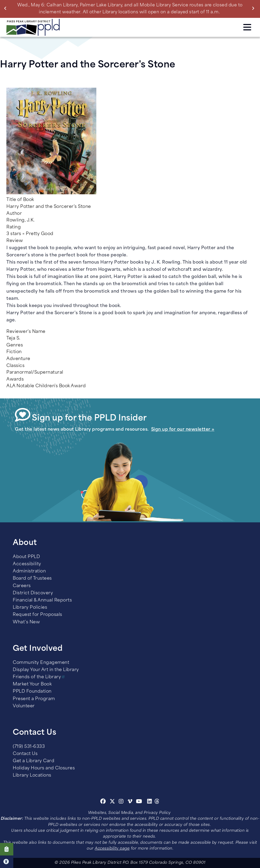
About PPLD (26, 557)
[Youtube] (139, 802)
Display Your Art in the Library (46, 670)
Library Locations (32, 776)
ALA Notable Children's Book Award (46, 386)
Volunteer (24, 706)
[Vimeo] (130, 802)
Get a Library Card (34, 761)
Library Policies (30, 608)
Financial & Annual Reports (42, 600)
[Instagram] (122, 802)
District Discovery (33, 593)
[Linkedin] (150, 802)
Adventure (18, 359)
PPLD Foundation (32, 692)
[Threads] (157, 802)
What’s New (26, 622)
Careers (22, 586)
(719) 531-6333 (29, 747)
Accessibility (27, 564)
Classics (15, 366)
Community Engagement (41, 663)
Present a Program (34, 699)
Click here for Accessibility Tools (7, 862)
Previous (7, 8)
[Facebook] (103, 802)
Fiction (14, 352)
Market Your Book (32, 684)
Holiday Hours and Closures (44, 768)
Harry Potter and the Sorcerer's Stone (49, 207)
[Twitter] (112, 802)
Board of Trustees (32, 579)
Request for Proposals (38, 615)
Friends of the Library (37, 677)
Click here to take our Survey (7, 849)
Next (254, 8)
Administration (29, 571)
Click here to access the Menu (247, 27)
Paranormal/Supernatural (35, 373)
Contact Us (25, 754)
